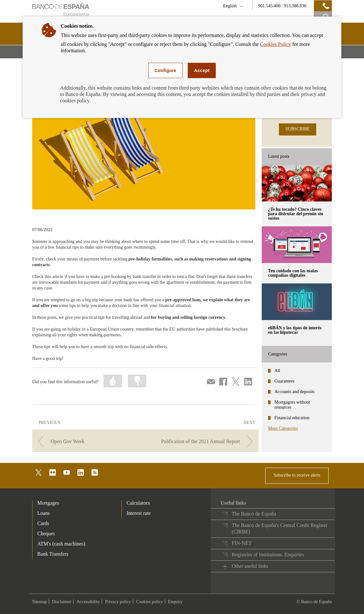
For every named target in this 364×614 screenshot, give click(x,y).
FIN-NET (242, 543)
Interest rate (139, 513)
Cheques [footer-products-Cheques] (46, 534)
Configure (166, 70)
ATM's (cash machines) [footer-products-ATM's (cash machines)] (61, 544)
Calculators (138, 503)
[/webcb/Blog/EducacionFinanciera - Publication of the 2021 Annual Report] (203, 441)
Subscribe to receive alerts (297, 475)
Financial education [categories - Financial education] (292, 418)
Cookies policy (149, 602)
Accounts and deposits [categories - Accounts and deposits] (295, 392)
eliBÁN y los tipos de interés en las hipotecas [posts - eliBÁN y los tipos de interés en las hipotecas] (295, 330)
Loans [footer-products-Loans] (44, 513)
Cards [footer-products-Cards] (43, 523)
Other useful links (250, 566)
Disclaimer (62, 602)
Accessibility (88, 602)
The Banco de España (254, 514)
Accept (202, 70)
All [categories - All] (277, 371)
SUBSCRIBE (297, 129)
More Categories (283, 428)
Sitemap (40, 602)
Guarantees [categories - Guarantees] (284, 381)
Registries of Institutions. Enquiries (268, 555)
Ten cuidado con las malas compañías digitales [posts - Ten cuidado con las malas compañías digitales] (293, 273)
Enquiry (175, 602)
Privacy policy (118, 602)
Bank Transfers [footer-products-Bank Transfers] (53, 554)
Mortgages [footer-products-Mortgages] (48, 503)
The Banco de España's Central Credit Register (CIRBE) (280, 528)
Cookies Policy (276, 44)
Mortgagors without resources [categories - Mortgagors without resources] (292, 405)
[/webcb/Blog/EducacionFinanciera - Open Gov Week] (88, 441)
